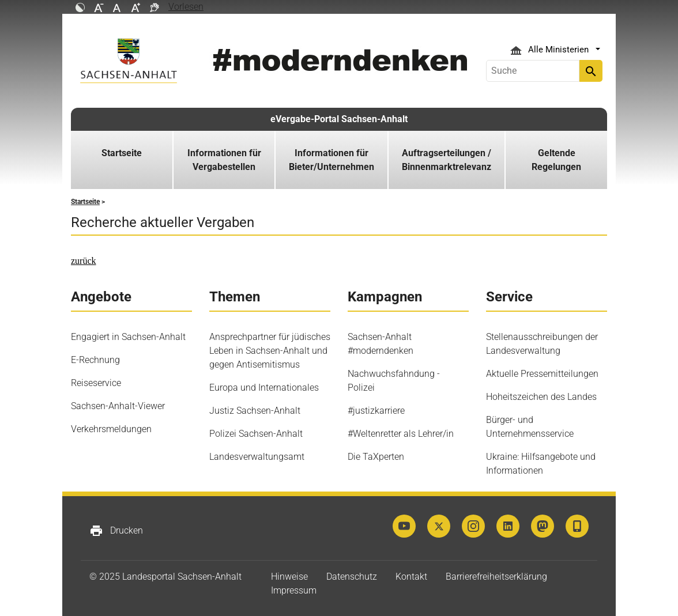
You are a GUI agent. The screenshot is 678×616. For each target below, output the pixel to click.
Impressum (294, 590)
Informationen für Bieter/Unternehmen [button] (332, 160)
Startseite (122, 153)
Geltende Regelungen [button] (556, 160)
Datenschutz (352, 577)
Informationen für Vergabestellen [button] (224, 160)
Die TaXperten (376, 457)
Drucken (116, 531)
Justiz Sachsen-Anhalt (255, 411)
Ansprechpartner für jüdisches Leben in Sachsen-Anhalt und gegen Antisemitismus (270, 351)
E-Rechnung (95, 360)
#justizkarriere (376, 411)
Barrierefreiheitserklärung (496, 577)
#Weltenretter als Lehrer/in (401, 434)
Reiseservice (96, 383)
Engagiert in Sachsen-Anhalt (128, 337)
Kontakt (411, 577)
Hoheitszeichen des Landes (541, 397)
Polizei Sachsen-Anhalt (256, 434)
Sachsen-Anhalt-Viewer (118, 406)
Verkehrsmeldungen (111, 429)
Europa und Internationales (264, 388)
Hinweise (289, 577)
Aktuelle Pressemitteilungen (542, 374)
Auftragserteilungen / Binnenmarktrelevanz (447, 160)
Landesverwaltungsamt (257, 457)
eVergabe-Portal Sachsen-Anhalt (339, 119)
